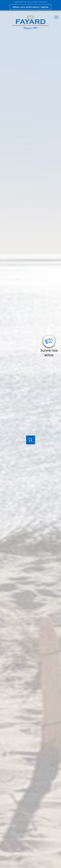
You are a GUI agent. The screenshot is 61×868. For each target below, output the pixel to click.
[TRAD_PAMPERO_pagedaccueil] (31, 29)
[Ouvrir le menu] (57, 17)
